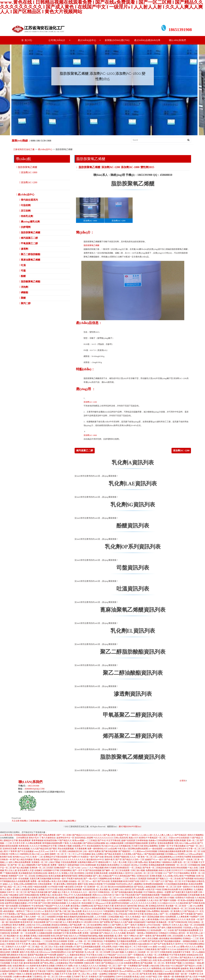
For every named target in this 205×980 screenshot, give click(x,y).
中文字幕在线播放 (177, 846)
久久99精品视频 (96, 868)
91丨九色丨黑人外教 (118, 862)
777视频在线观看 (10, 873)
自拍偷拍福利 (139, 922)
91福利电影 (151, 922)
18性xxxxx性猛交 (196, 854)
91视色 (18, 974)
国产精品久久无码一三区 (133, 860)
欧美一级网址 (9, 974)
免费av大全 (73, 966)
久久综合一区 (50, 930)
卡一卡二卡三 (70, 854)
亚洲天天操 (8, 909)
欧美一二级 (187, 906)
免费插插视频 (152, 871)
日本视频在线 (124, 846)
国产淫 (118, 860)
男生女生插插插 (60, 941)
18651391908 (33, 786)
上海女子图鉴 (54, 862)
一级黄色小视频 (32, 960)
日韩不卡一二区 (147, 881)
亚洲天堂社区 (120, 906)
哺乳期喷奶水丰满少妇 (17, 955)
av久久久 (134, 903)
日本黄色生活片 (122, 950)
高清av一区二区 (109, 898)
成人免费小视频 (20, 930)
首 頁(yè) (27, 40)
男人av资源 (92, 974)
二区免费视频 (147, 971)
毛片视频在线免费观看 (126, 941)
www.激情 (45, 854)
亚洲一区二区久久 (37, 969)
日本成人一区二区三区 (129, 974)
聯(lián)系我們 (178, 40)
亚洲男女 (153, 843)
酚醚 (23, 276)
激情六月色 (25, 952)
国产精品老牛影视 (46, 898)
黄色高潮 (120, 911)
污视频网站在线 (105, 879)
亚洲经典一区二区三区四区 (41, 868)
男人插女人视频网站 (37, 944)
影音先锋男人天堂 (26, 871)
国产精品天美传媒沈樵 (37, 892)
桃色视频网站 (176, 939)
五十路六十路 (118, 895)
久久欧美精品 (188, 963)
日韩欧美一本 (6, 860)
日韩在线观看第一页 (47, 884)
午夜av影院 (27, 887)
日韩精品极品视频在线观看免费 (172, 851)
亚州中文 (129, 873)
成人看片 (4, 851)
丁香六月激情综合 (48, 838)
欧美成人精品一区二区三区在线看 (74, 969)
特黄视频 (11, 944)
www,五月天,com (41, 851)
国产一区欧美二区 (189, 860)
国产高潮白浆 (44, 865)
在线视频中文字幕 (51, 871)
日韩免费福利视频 (165, 841)
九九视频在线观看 (44, 933)
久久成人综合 (152, 900)
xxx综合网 (112, 849)
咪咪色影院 (72, 884)
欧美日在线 (14, 941)
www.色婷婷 (31, 966)
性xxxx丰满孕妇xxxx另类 (130, 971)
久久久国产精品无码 (39, 849)
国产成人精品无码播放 (23, 860)
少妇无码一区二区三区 (144, 873)
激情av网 (7, 950)
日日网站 (144, 865)
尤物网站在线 (87, 906)
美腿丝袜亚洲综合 (78, 955)
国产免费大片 (74, 857)
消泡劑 (25, 287)
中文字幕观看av (10, 914)
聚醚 (23, 298)
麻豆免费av (61, 884)
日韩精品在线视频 (109, 900)
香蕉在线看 (83, 939)
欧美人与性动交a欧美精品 (31, 950)
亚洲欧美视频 (156, 876)
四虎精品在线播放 (93, 928)
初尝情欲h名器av (152, 914)
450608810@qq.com (35, 789)
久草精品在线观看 (148, 909)
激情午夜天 (110, 860)
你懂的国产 (113, 974)
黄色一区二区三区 (149, 857)
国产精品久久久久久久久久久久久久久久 (68, 860)
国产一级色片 (131, 925)
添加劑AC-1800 (130, 167)
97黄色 (66, 843)
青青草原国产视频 (174, 963)
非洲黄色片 (93, 977)
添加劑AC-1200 (111, 167)
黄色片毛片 (34, 838)
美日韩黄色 (79, 873)
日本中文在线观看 (124, 977)
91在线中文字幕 (111, 944)
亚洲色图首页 (123, 868)
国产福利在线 (154, 941)
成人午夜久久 (64, 892)
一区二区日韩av (172, 958)
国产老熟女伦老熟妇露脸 (94, 843)
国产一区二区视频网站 (170, 914)
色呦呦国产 (13, 876)
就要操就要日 (53, 909)
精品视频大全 (13, 936)
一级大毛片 (92, 892)
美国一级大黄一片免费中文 (187, 974)
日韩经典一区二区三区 (166, 887)
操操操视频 (109, 936)
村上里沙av (86, 909)
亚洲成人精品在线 (41, 860)
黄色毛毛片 (50, 911)
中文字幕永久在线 (94, 955)
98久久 (29, 857)
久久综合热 (54, 914)
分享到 (183, 781)
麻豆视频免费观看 (118, 958)
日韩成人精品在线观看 (13, 917)
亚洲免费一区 (17, 933)
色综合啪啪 (86, 903)
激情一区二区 (98, 944)
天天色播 (15, 950)
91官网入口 (14, 854)
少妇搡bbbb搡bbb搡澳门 (23, 977)
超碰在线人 (159, 971)
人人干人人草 (90, 930)
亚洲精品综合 (42, 876)
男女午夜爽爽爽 (76, 963)
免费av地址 (143, 862)
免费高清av (108, 914)
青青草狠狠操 (37, 841)
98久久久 (146, 969)
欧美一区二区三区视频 (188, 862)
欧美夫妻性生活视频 (45, 966)
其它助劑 (26, 211)
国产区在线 (134, 909)
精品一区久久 (126, 917)
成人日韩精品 (108, 950)
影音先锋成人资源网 (84, 838)
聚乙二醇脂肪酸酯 (31, 254)
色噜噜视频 (179, 977)
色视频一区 (175, 900)
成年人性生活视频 (150, 939)
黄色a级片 (114, 920)
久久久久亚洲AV (136, 950)
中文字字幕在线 (113, 841)
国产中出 (102, 841)
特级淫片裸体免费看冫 (74, 950)
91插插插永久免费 (169, 862)
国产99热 (129, 911)
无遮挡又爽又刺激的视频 (40, 879)
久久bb (173, 950)
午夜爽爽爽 (24, 971)
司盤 (23, 271)
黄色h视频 (138, 892)
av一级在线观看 (155, 849)
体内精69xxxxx (19, 857)
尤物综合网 (89, 963)
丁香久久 (29, 911)
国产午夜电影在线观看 (24, 909)
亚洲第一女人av (76, 930)
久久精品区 (125, 865)
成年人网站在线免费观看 (20, 862)
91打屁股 (158, 873)
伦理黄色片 (180, 898)
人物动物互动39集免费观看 (53, 939)
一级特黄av (140, 933)
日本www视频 (65, 977)
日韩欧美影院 (166, 952)
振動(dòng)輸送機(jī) (68, 821)
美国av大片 (133, 838)
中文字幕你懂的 (189, 881)
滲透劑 (25, 249)
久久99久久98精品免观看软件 (106, 971)
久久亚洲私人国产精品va (133, 854)
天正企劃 (16, 821)
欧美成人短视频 (37, 890)
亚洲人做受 (12, 920)
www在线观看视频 (179, 895)
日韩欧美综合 (97, 941)
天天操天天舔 (17, 963)
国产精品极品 (63, 930)
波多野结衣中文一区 (65, 838)
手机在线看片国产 (133, 895)
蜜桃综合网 (103, 862)
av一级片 (159, 860)
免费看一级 (35, 881)
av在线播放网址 (124, 900)
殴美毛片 (170, 944)
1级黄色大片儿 (54, 873)
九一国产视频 (146, 958)
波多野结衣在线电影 (120, 903)
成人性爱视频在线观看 (17, 898)
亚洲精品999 (96, 914)
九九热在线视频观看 (83, 895)
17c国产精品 (195, 838)
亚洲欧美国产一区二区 (64, 868)
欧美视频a (155, 920)
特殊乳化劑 (27, 216)
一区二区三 (41, 917)
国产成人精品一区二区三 (11, 887)
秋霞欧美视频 (180, 841)
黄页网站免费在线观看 (138, 849)
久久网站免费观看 (33, 843)
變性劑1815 (147, 167)
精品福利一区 (167, 911)
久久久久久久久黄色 (147, 903)
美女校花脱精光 (94, 846)
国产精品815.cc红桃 (193, 966)
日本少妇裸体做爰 (88, 865)
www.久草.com (173, 947)
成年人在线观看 (23, 890)
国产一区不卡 (79, 871)
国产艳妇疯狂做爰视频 (154, 854)
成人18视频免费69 (29, 865)
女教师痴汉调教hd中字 (87, 862)
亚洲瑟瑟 (142, 879)
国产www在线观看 (93, 950)
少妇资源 (89, 873)
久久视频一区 (9, 890)
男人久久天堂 (94, 900)
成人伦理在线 (188, 971)
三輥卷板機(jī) (35, 821)
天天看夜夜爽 (81, 849)
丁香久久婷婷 (30, 917)
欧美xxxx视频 (78, 841)
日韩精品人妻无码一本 (179, 933)
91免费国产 (194, 917)
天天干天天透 (51, 890)
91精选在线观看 (40, 887)
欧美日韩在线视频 (179, 868)
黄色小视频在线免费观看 (163, 974)
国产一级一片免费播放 (128, 966)
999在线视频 (58, 950)
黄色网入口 (178, 911)
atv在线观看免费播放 (93, 960)
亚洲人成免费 (26, 939)
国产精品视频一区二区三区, (153, 963)
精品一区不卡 (47, 900)
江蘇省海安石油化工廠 (24, 149)
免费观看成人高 (158, 969)
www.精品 (162, 947)
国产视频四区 (124, 851)
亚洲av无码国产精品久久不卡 (79, 971)
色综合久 (133, 879)
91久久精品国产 (177, 966)
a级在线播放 (8, 911)
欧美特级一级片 (59, 879)
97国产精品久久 (65, 841)
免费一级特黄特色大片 (97, 849)
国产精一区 (16, 865)
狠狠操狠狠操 (19, 960)
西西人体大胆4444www (40, 952)
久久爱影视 (27, 974)
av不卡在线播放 (84, 854)
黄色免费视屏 (25, 841)
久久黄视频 (124, 920)
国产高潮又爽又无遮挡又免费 (184, 892)
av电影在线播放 (67, 944)
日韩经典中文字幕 (136, 914)
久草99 (143, 928)
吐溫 (23, 265)
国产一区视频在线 (136, 955)
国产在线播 (143, 966)
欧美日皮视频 (55, 876)
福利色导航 (132, 906)
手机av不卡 (68, 895)
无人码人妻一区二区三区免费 (97, 952)
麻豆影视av (75, 906)
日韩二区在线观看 (175, 936)
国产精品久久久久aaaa (132, 969)
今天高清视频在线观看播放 (176, 884)
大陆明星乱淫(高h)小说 (29, 854)
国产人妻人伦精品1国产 (103, 876)
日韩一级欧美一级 (166, 977)
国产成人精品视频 (21, 868)
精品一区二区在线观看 (194, 925)
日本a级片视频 (117, 952)
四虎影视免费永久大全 (61, 952)
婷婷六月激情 (110, 868)
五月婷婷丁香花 (61, 900)
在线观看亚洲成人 (116, 873)
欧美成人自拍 (139, 977)
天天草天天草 (19, 843)
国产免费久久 (118, 925)
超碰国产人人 (63, 955)
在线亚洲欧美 (18, 966)
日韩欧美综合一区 (106, 892)
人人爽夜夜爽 (183, 917)
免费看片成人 (46, 895)
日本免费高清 (22, 838)
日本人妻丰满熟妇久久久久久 (173, 920)
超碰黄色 (185, 969)
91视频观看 (165, 895)
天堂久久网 (132, 862)
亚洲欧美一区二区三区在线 (183, 909)
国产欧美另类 (146, 974)
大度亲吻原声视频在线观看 (136, 843)
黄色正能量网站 (151, 846)
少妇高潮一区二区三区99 (148, 952)
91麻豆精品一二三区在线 (41, 941)
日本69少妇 (74, 900)
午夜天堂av (122, 849)
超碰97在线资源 (128, 841)
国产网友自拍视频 (84, 920)
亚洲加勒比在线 (40, 873)
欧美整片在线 (6, 857)
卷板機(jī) (24, 821)
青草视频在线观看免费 (52, 843)
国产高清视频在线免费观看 (187, 930)
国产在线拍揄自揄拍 (124, 892)
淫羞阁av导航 (84, 914)
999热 (121, 930)
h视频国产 (32, 920)
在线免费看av (108, 928)
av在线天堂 (150, 890)
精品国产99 (25, 941)
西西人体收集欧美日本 (72, 851)
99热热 (158, 890)
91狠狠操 (4, 876)
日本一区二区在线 (27, 876)
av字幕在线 (123, 944)
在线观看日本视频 (55, 917)
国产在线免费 (138, 890)
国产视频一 (75, 909)
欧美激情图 (53, 928)
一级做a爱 (199, 963)
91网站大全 (134, 936)
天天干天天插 (66, 974)
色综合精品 (199, 879)
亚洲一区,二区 (193, 841)
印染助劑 (26, 205)
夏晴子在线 (83, 884)
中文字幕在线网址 (182, 873)
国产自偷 (99, 857)
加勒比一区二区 (12, 939)
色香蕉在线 (24, 846)
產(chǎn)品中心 (87, 40)
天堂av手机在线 (120, 914)
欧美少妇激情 (71, 939)
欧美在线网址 (113, 865)
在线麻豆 (38, 871)
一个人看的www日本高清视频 (144, 851)
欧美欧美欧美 (50, 958)
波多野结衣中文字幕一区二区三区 (190, 849)
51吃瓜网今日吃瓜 (91, 922)
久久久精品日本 (74, 903)
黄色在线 (108, 857)
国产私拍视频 (116, 969)
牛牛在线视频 (109, 884)
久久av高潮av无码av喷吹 (173, 876)
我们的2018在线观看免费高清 (120, 887)
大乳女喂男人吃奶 (109, 947)
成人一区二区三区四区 (23, 928)
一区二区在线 (175, 879)
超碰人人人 (8, 884)
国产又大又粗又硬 (54, 922)
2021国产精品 (151, 977)
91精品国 (45, 914)
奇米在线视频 (24, 849)
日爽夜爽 (15, 952)
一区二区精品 (136, 868)
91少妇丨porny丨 (82, 868)
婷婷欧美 (193, 960)
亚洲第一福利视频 (90, 933)
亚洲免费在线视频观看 (153, 884)
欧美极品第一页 (163, 922)
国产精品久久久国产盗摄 (122, 922)
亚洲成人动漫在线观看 (40, 936)
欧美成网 (79, 960)
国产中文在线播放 (25, 851)
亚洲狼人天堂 (67, 873)
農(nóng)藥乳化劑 (30, 222)
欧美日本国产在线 (131, 881)
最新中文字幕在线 (37, 971)
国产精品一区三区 (173, 881)
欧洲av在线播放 (188, 900)
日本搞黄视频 (194, 895)
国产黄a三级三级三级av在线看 (69, 911)
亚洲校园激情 (11, 900)
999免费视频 (190, 876)
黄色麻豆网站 (155, 862)
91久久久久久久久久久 (103, 838)
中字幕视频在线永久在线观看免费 (15, 881)
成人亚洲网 (113, 890)
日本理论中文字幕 (66, 960)
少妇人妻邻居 (125, 890)
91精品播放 (13, 895)
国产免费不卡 (163, 950)
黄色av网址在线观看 (49, 960)
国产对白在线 (104, 881)
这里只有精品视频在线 (29, 895)
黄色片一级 (24, 969)
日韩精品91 (163, 933)
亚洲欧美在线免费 (170, 890)
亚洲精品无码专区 (157, 906)
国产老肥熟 (105, 922)
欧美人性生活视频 (60, 881)
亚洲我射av (65, 909)
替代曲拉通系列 (29, 200)
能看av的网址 (158, 958)
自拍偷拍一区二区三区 (78, 881)
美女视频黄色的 (25, 873)
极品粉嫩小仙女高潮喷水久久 (88, 898)
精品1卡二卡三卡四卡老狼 (136, 947)
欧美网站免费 (76, 933)
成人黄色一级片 (121, 936)
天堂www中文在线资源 (179, 838)
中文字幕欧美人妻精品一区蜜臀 (157, 892)
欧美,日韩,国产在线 (59, 936)
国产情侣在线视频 (93, 871)
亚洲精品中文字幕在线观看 (55, 857)
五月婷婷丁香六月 (80, 977)
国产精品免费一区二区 (80, 925)
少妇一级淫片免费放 (92, 851)
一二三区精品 (91, 841)
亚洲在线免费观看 (165, 843)
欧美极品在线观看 (97, 939)
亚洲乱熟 (48, 950)
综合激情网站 (96, 925)
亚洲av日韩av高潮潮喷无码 (25, 884)
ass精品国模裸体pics (166, 857)
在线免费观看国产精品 (102, 909)
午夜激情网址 (109, 911)
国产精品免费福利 (180, 960)
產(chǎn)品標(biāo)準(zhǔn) (147, 42)
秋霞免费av (46, 881)
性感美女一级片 (88, 857)
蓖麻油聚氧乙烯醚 (31, 260)
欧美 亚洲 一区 (193, 920)
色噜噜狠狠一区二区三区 (176, 865)
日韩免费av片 (70, 947)
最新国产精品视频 (35, 955)
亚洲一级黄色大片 (185, 887)
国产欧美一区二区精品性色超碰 (156, 868)
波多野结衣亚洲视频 (42, 974)
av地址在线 (154, 966)
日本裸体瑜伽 (142, 841)
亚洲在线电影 (24, 900)
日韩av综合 (165, 966)
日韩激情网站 (66, 871)
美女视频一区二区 (173, 906)
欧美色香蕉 (177, 928)
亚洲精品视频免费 (156, 865)
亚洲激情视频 (116, 881)
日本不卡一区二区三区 (17, 892)
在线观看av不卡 (79, 846)
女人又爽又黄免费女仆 (73, 922)
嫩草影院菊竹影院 (69, 876)
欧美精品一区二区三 (108, 966)
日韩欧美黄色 (150, 950)
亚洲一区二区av (79, 974)
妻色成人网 (143, 906)
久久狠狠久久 (131, 952)
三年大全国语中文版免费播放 (97, 958)
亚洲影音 (141, 925)
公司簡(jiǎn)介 (57, 40)
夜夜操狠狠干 (198, 857)
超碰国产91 (150, 860)
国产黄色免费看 (159, 936)
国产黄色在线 (40, 909)
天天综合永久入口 (78, 892)
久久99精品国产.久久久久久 (115, 955)
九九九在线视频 (139, 900)
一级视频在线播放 (189, 941)
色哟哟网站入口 (143, 930)
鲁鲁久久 (107, 925)
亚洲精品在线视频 (120, 909)
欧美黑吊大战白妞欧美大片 (141, 944)
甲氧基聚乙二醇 (29, 243)
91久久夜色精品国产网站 (125, 876)
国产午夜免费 (50, 955)
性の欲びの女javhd (110, 846)
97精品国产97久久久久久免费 (57, 906)
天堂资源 (187, 928)
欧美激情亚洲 (89, 890)
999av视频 (22, 920)
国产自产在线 (160, 944)
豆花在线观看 (39, 922)
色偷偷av (152, 841)
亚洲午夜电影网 (173, 969)
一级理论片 (19, 911)
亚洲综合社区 (143, 876)
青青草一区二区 (198, 873)
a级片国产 (105, 969)
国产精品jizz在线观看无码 (29, 914)
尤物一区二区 (84, 941)
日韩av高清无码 (121, 838)
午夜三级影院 (6, 928)
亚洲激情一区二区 (39, 862)
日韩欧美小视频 (65, 846)
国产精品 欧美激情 (113, 854)
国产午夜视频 (187, 914)
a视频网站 (138, 884)
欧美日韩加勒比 (104, 930)
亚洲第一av (73, 941)
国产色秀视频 (187, 879)
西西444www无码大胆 (102, 895)
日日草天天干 (177, 871)
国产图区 (53, 849)
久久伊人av (39, 911)
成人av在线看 (130, 930)
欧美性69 (143, 838)
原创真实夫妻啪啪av (60, 925)
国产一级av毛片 (90, 879)
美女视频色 (102, 865)
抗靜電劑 (26, 227)
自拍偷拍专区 (183, 950)
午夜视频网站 (110, 941)
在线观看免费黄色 (132, 963)
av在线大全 (30, 925)
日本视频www (171, 854)
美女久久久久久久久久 (92, 911)
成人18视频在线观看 (115, 843)
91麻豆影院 (69, 887)
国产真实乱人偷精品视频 (145, 887)
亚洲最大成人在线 (149, 960)
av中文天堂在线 (153, 925)
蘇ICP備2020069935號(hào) (130, 827)
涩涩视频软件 (25, 906)
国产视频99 (164, 900)
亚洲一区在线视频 (21, 879)
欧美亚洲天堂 (26, 922)
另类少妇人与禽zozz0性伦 (185, 843)
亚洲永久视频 (52, 969)
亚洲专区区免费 (10, 849)
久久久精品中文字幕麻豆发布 (72, 928)
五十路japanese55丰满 (101, 903)
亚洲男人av (183, 854)
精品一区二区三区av (44, 947)
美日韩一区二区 (193, 851)
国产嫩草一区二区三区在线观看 (116, 871)
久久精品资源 (182, 903)
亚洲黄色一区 (133, 958)
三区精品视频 (113, 917)
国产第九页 (94, 969)
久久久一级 (135, 857)
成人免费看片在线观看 (65, 898)
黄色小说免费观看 (168, 917)
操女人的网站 (98, 854)
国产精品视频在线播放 (170, 941)
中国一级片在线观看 (9, 906)
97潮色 (121, 947)
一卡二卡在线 (168, 930)
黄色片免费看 (19, 925)
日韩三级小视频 (138, 871)
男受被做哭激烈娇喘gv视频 (91, 936)
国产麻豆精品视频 (109, 851)
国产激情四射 (78, 952)
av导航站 (36, 939)
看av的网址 (152, 928)
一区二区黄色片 (7, 947)
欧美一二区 (38, 857)
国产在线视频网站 (107, 977)
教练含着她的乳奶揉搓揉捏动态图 (79, 917)
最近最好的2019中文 (95, 860)
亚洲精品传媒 (121, 928)
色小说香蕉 (32, 898)
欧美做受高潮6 (51, 841)
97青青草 (13, 851)
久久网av (188, 936)
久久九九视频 (120, 933)
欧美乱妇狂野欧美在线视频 (70, 890)
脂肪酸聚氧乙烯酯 (31, 282)
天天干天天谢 (22, 944)
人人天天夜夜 (100, 917)
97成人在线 (193, 868)
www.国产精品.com (132, 960)
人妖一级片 (78, 958)
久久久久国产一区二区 (25, 947)
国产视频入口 (162, 879)
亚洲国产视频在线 (121, 857)
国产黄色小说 (133, 928)
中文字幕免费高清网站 (194, 944)
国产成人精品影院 (172, 860)
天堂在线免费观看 (69, 862)
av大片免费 (142, 941)
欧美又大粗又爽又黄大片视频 (161, 898)
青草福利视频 (43, 920)
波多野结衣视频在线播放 (16, 903)
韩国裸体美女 (152, 933)
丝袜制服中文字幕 (61, 933)
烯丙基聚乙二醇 (85, 451)
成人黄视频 (25, 936)
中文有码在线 (37, 906)
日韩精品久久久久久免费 (32, 958)
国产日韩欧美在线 (197, 903)
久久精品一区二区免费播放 (157, 955)
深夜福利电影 (73, 865)
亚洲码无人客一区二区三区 (46, 977)
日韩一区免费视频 (58, 920)
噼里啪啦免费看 (163, 909)
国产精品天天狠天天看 (104, 906)
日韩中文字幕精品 (101, 920)
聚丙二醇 (26, 303)
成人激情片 (136, 939)
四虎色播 (151, 879)
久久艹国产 (168, 873)
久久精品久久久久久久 (89, 966)
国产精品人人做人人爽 (140, 920)
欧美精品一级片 (139, 917)
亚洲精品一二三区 (191, 939)
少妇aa (115, 930)
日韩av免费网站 (153, 911)
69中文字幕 (32, 903)
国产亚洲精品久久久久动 (112, 963)
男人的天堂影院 (140, 898)
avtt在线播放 (169, 849)
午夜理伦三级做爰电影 (56, 971)
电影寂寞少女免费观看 (113, 960)
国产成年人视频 (164, 928)
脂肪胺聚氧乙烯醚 (89, 167)
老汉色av (135, 865)
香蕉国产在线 (111, 939)
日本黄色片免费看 (183, 857)
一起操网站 (102, 974)
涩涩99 (195, 936)
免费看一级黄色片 (58, 865)
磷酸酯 (25, 292)
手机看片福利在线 (75, 879)
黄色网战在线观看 (35, 930)
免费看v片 (71, 920)
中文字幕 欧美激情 (177, 955)
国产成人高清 (191, 977)
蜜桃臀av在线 (6, 966)
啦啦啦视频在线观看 (151, 895)
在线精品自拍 (192, 955)
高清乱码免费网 (195, 884)
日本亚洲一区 (80, 887)
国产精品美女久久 (188, 958)
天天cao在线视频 (43, 925)
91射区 (98, 963)
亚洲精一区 (164, 846)
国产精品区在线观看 (69, 914)
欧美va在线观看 (165, 960)
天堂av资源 (59, 947)
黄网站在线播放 (85, 876)
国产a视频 (52, 892)
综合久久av (73, 936)
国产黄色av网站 (47, 963)
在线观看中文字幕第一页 (183, 952)
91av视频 (55, 974)
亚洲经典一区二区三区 (97, 887)
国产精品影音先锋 (64, 958)
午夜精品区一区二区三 (158, 838)
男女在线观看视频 (66, 849)
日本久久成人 (178, 925)
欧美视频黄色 (124, 939)
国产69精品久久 (106, 933)
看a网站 (87, 944)
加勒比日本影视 (95, 884)
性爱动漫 (190, 898)
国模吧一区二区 (57, 854)
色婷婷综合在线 (40, 928)
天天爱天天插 (137, 846)
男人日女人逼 (11, 871)
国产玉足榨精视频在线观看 (89, 947)
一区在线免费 (30, 933)
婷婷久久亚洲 (164, 871)
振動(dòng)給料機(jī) (50, 821)
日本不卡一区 (55, 851)
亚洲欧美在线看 (101, 873)
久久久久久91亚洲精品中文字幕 (43, 846)
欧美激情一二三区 (121, 879)
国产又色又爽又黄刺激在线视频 (52, 903)
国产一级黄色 (145, 936)
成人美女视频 (102, 890)
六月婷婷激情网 (191, 871)
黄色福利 (131, 933)
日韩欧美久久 (195, 950)
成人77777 (79, 944)
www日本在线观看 (125, 898)
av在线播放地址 (61, 963)
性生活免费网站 (186, 890)
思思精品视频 (153, 917)
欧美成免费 (156, 930)
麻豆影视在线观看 (31, 963)
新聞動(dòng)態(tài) (117, 40)
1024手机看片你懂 (55, 887)
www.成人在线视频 (173, 971)
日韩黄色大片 (61, 966)
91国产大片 (159, 881)
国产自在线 (35, 900)
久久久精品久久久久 (166, 903)
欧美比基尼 (57, 895)
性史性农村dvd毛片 (124, 884)
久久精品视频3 (76, 843)
